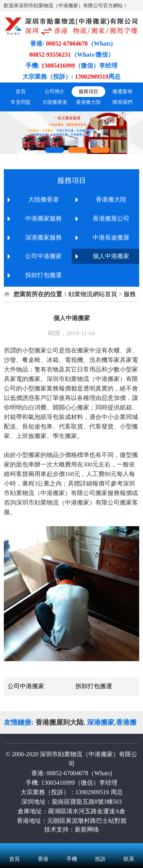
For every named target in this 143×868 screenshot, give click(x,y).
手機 (71, 849)
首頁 (21, 91)
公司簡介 (55, 91)
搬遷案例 (122, 91)
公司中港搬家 (26, 686)
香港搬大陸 (88, 102)
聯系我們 (122, 102)
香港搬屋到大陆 (59, 722)
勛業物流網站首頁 (93, 294)
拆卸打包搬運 (94, 686)
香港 (43, 849)
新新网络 (87, 829)
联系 (129, 849)
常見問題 (21, 102)
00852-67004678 (67, 773)
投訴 (100, 849)
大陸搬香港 (55, 102)
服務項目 (88, 91)
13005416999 (58, 783)
